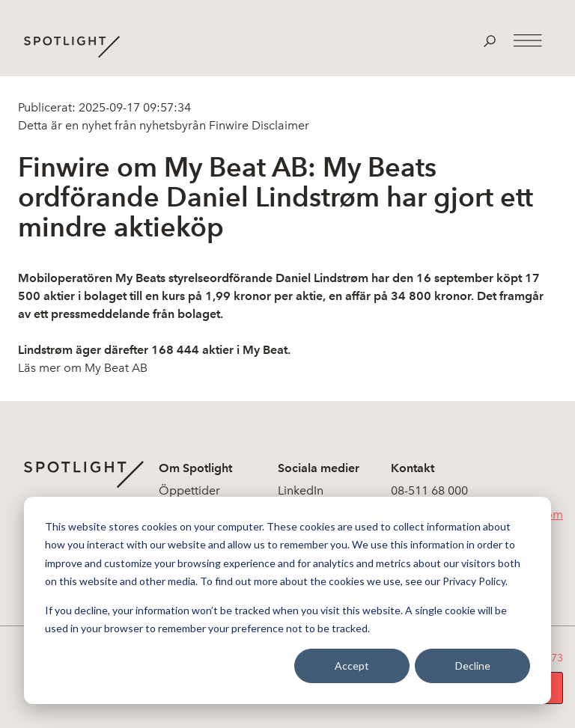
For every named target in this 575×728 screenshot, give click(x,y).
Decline (473, 666)
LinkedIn (301, 490)
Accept (352, 666)
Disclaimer (279, 125)
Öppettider (189, 490)
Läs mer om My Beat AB (83, 368)
